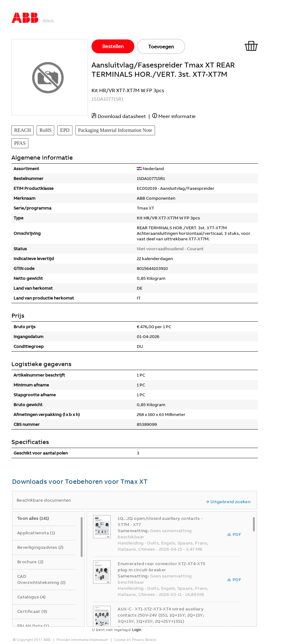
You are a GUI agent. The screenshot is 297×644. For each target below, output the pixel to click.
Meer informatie (177, 116)
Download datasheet (122, 116)
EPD (65, 130)
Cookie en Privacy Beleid (135, 640)
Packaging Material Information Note (115, 130)
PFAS (20, 143)
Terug (48, 21)
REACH (22, 130)
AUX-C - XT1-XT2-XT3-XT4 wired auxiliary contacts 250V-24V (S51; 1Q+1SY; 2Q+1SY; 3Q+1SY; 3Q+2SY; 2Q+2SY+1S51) (161, 615)
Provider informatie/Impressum (82, 640)
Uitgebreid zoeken (228, 502)
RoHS (45, 130)
